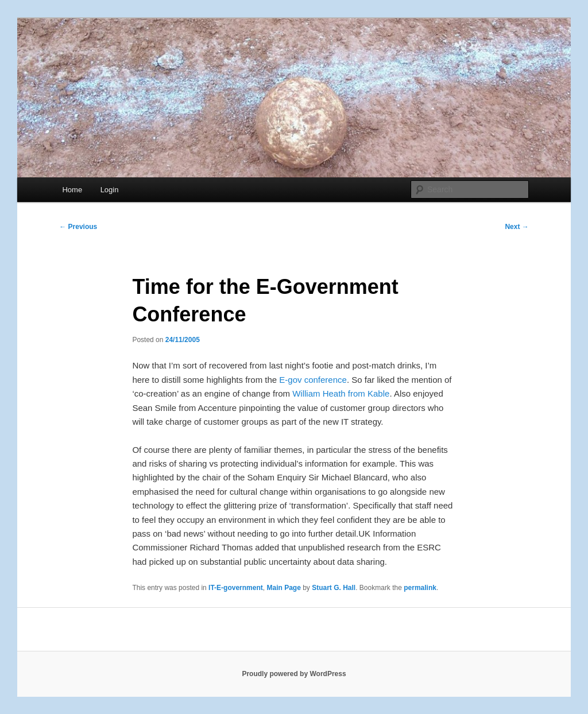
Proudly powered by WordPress (294, 674)
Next (517, 227)
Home (72, 190)
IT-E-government (236, 588)
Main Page (283, 588)
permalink (420, 588)
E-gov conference (313, 380)
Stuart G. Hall (334, 588)
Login (110, 190)
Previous (78, 227)
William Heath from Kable (341, 393)
